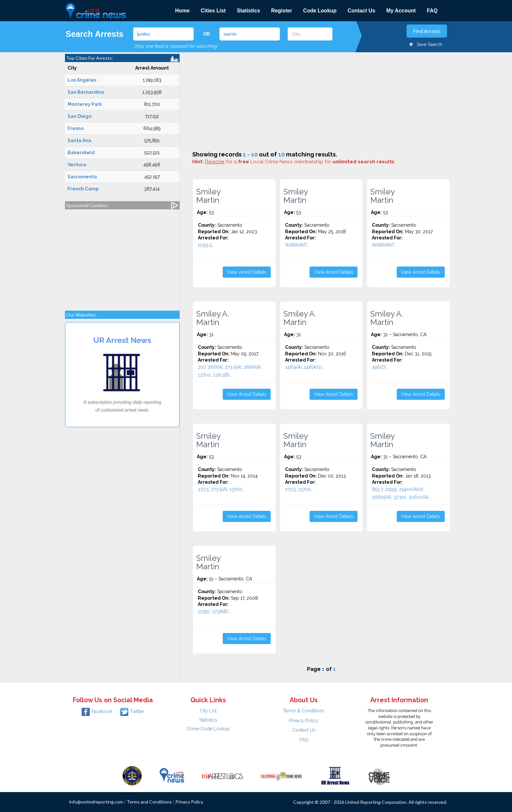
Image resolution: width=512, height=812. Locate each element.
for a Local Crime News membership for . (300, 162)
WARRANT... (298, 245)
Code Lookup (320, 11)
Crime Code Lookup (208, 729)
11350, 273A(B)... (214, 611)
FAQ (432, 11)
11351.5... (206, 245)
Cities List (213, 11)
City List (208, 711)
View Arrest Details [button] (247, 272)
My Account (401, 11)
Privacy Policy (304, 721)
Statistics (248, 11)
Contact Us (361, 11)
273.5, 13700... (299, 489)
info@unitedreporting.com (96, 802)
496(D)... (380, 367)
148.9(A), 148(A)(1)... (305, 367)
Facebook (97, 711)
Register (281, 11)
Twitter (132, 711)
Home (182, 11)
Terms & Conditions (304, 711)
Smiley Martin (208, 196)
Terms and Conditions (149, 802)
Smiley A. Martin (213, 318)
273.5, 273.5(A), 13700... (222, 489)
